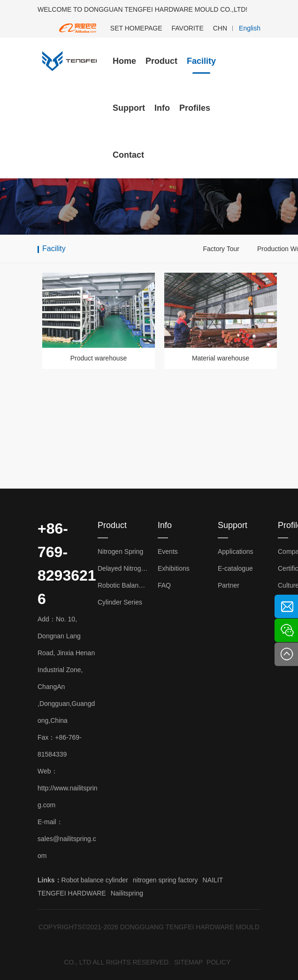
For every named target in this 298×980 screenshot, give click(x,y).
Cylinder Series (120, 602)
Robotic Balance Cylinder (123, 585)
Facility (201, 61)
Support (129, 108)
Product (161, 61)
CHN (220, 28)
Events (168, 551)
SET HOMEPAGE (136, 28)
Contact (128, 155)
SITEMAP (188, 962)
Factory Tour (221, 249)
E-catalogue (235, 568)
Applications (236, 551)
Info (162, 108)
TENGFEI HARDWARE (72, 893)
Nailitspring (127, 893)
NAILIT (213, 880)
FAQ (164, 585)
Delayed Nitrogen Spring (123, 568)
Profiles (195, 108)
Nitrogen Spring (120, 551)
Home (124, 61)
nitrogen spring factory (165, 880)
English (250, 28)
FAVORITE (188, 28)
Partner (229, 585)
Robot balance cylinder (95, 880)
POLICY (218, 962)
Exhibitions (174, 568)
